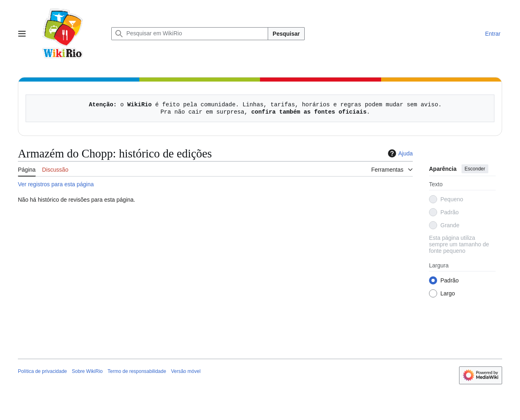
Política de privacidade (42, 371)
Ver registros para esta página (56, 184)
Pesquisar (286, 34)
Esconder (475, 169)
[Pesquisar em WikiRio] (190, 34)
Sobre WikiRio (87, 371)
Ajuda (399, 153)
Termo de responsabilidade (137, 371)
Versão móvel (186, 371)
